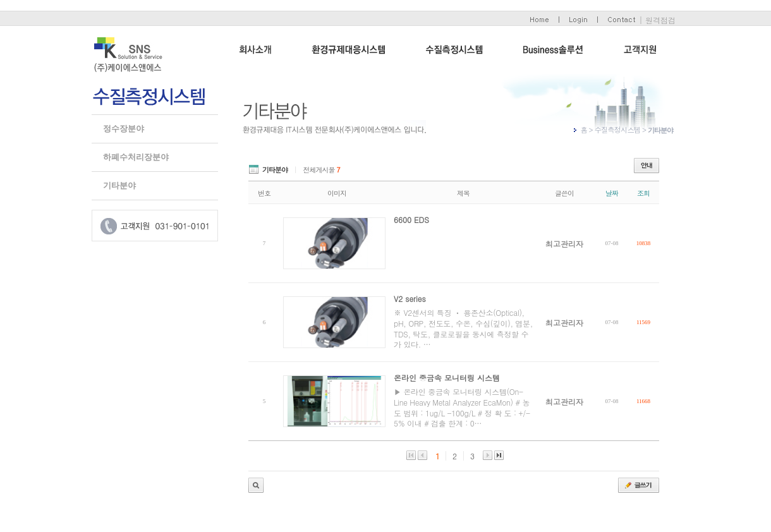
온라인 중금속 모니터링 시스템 (447, 378)
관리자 (256, 485)
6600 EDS (411, 220)
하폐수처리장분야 (136, 157)
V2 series (410, 299)
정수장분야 (124, 129)
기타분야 (119, 185)
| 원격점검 (657, 20)
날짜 (612, 193)
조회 (643, 193)
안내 (647, 166)
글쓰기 (639, 485)
